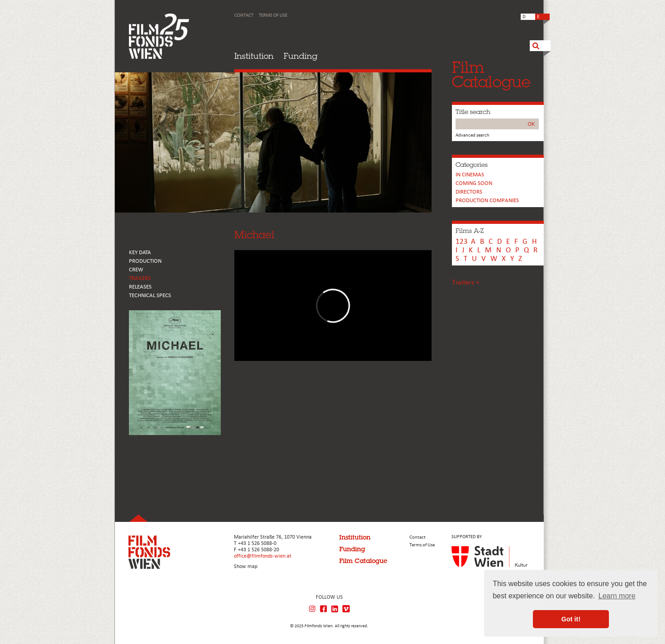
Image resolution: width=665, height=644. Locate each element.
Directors (469, 192)
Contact (244, 16)
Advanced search (473, 135)
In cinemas (470, 175)
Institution (254, 56)
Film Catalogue (363, 561)
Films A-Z (470, 231)
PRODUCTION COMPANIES (487, 201)
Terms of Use (273, 16)
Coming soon (474, 183)
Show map (246, 567)
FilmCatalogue (491, 74)
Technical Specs (150, 296)
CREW (136, 270)
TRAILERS (140, 278)
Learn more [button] (617, 596)
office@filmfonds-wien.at (263, 556)
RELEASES (140, 287)
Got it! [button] (571, 619)
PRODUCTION (145, 261)
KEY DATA (140, 253)
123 (462, 242)
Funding (301, 56)
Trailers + (466, 283)
